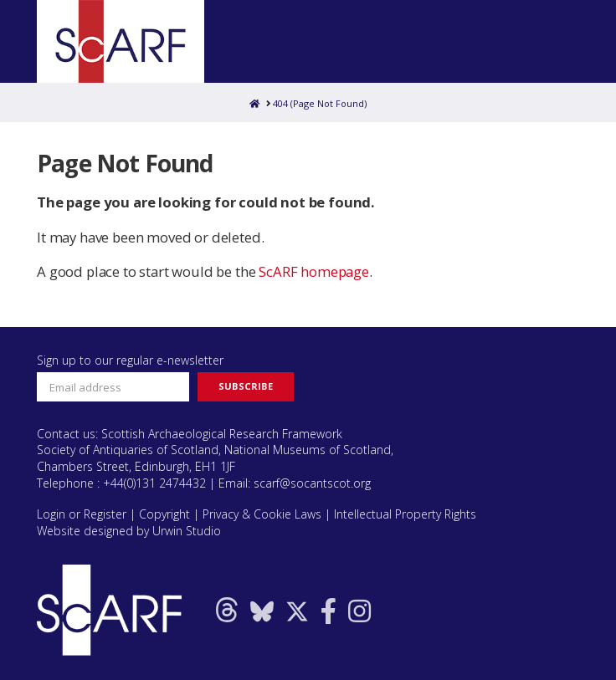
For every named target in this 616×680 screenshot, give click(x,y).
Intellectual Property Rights (405, 514)
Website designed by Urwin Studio (129, 531)
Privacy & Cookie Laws (262, 514)
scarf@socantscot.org (312, 483)
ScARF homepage (314, 271)
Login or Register (82, 514)
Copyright (164, 514)
